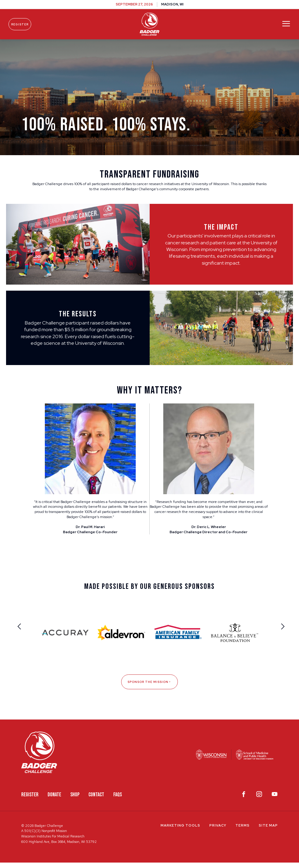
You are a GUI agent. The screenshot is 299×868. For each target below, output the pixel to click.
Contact (96, 800)
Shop (75, 800)
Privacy (218, 830)
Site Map (268, 830)
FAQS (118, 800)
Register (23, 24)
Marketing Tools (180, 830)
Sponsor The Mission (149, 687)
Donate (54, 800)
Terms (243, 830)
